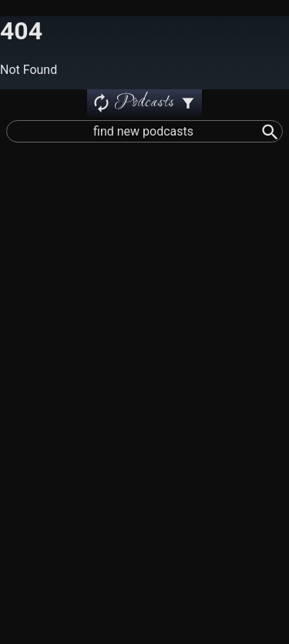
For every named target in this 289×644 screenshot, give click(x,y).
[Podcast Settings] (188, 103)
